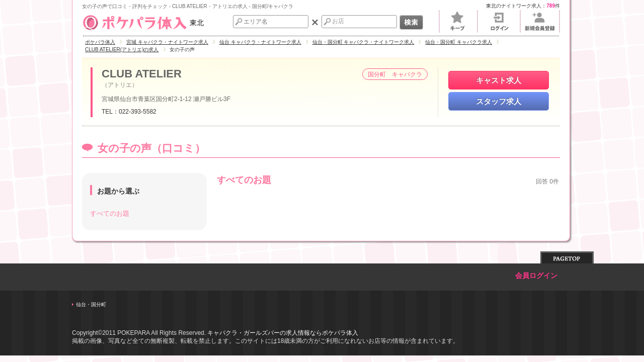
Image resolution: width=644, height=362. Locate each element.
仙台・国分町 (91, 304)
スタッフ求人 (499, 101)
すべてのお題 (110, 213)
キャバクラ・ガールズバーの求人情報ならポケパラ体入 (283, 333)
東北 (143, 23)
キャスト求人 (499, 80)
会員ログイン (536, 276)
